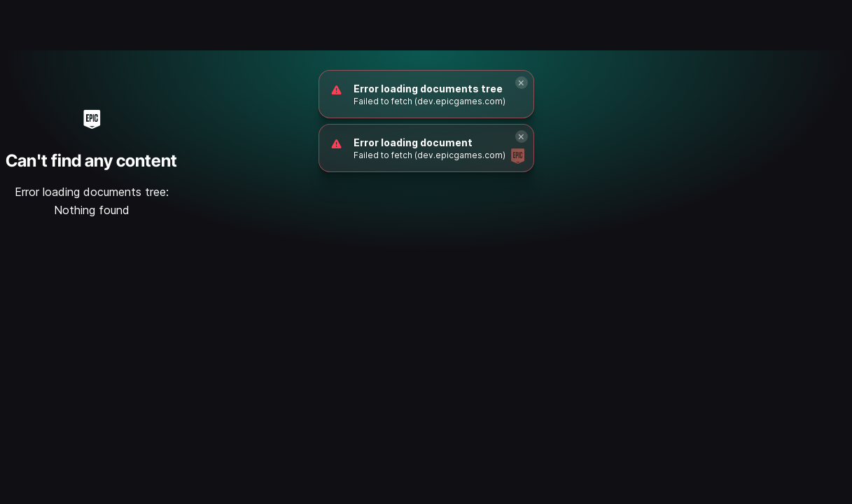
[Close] (522, 83)
